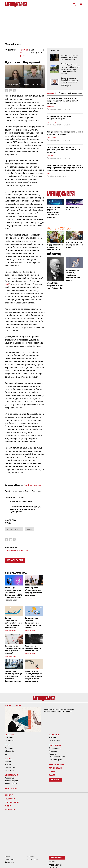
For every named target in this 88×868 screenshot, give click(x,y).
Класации (53, 751)
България (10, 735)
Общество (9, 740)
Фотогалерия (55, 748)
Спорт (52, 771)
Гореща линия (12, 802)
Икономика (9, 770)
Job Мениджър (11, 784)
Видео (52, 775)
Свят (7, 745)
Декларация (9, 862)
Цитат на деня (55, 760)
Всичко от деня (13, 705)
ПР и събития (55, 740)
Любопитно (55, 745)
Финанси (9, 762)
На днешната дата (57, 757)
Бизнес (8, 759)
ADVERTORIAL (54, 51)
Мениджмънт (13, 44)
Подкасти (10, 799)
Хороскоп (53, 754)
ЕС (6, 754)
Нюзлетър (56, 780)
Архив (8, 806)
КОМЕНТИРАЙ (15, 560)
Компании (9, 764)
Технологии (11, 788)
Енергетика (10, 767)
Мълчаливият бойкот (21, 502)
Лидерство (9, 778)
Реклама (52, 738)
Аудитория (9, 859)
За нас (7, 856)
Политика (9, 738)
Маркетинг (54, 735)
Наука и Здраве (56, 764)
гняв (7, 284)
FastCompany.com (33, 485)
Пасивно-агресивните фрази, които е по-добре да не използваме (25, 509)
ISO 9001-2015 (33, 859)
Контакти (10, 809)
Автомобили (55, 768)
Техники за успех (12, 781)
